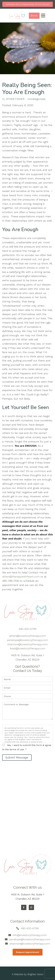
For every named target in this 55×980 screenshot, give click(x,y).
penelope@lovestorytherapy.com (27, 640)
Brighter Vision (35, 974)
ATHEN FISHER (15, 99)
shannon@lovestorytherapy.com (27, 644)
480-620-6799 (27, 629)
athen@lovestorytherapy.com (28, 636)
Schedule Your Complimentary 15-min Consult (28, 4)
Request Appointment (28, 952)
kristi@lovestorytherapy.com (28, 648)
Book (34, 16)
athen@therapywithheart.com (21, 577)
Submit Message (17, 757)
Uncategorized (36, 99)
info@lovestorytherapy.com (30, 935)
